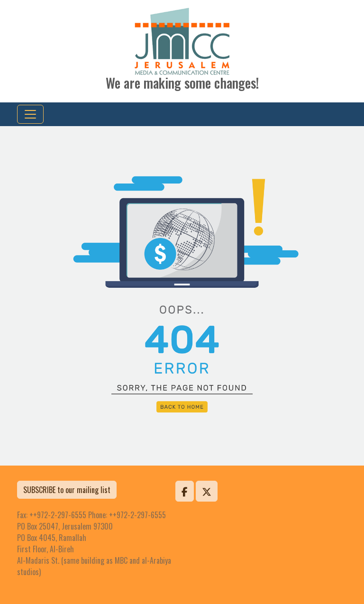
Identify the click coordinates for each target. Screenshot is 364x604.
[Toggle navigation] (30, 114)
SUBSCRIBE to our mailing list (67, 490)
